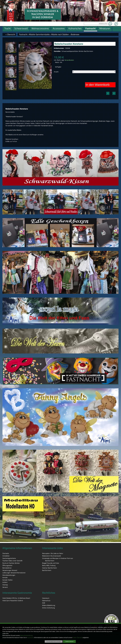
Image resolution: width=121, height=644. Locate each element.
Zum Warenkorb (116, 23)
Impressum (30, 638)
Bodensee (75, 34)
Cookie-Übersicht (78, 638)
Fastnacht (23, 34)
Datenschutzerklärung (26, 635)
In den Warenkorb (98, 85)
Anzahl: (56, 72)
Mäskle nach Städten (60, 34)
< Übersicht (10, 34)
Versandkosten (69, 60)
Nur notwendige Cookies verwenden (54, 641)
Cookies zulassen (69, 641)
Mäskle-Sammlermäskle (39, 34)
